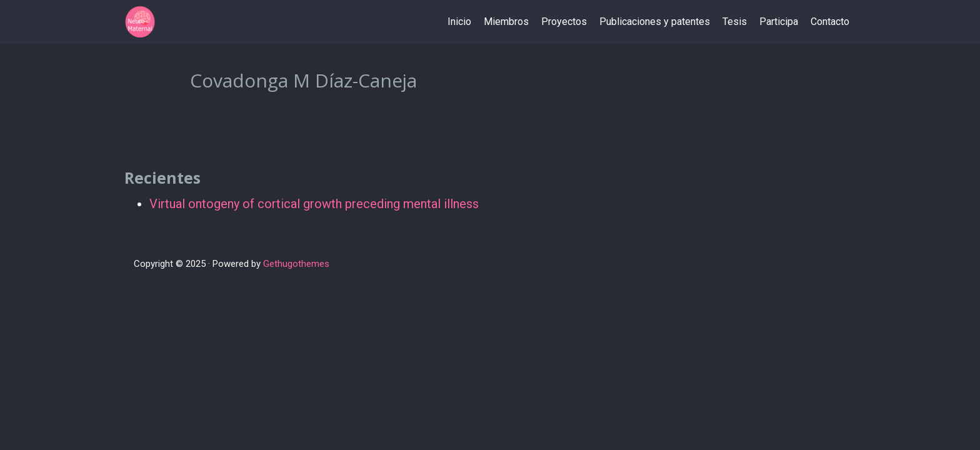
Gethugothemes (296, 264)
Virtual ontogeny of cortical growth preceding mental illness (314, 204)
